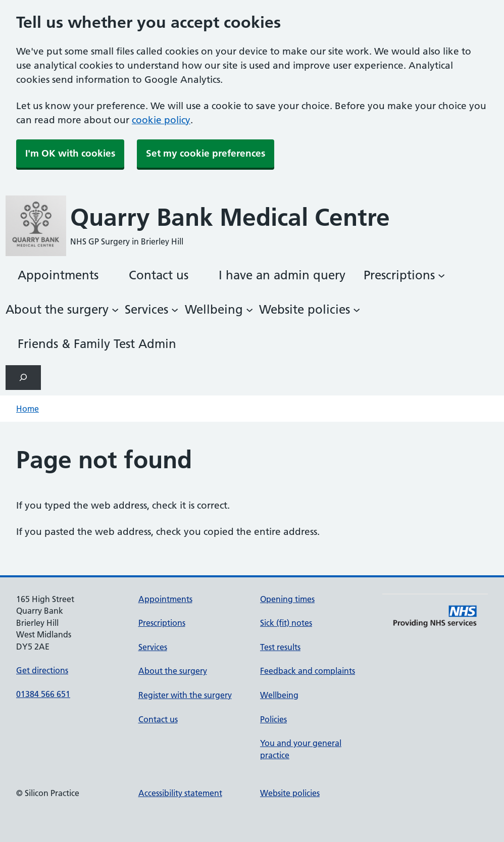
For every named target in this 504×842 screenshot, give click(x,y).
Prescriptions (162, 623)
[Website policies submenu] (310, 309)
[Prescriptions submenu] (404, 275)
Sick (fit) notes (286, 623)
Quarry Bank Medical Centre (230, 217)
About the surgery (173, 671)
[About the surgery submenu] (62, 309)
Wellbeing (279, 695)
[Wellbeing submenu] (219, 309)
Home (28, 409)
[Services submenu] (152, 309)
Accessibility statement (180, 793)
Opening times (287, 599)
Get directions (42, 670)
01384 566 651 (43, 694)
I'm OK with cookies (70, 153)
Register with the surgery (185, 695)
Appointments (165, 599)
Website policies (290, 793)
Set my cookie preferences (206, 153)
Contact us (158, 719)
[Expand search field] (23, 378)
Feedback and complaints (308, 671)
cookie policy (161, 120)
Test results (280, 647)
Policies (273, 719)
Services (153, 647)
